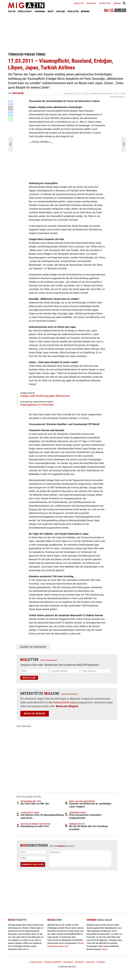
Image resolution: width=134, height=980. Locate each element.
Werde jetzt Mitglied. (67, 706)
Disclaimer (101, 962)
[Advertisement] (67, 33)
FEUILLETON (73, 11)
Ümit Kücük (18, 93)
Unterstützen (105, 3)
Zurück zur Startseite (33, 647)
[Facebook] (11, 103)
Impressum (90, 962)
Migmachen (91, 3)
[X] (11, 108)
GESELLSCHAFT (25, 11)
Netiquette (61, 846)
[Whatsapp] (11, 119)
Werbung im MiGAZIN (53, 962)
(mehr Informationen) (49, 660)
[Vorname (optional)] (65, 671)
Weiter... (105, 949)
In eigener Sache (36, 962)
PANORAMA (40, 11)
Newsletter (79, 3)
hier (27, 949)
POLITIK (12, 11)
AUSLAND (61, 11)
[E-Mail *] (34, 671)
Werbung (117, 3)
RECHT (51, 11)
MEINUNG (85, 11)
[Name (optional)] (96, 671)
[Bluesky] (11, 114)
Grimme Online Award (65, 702)
